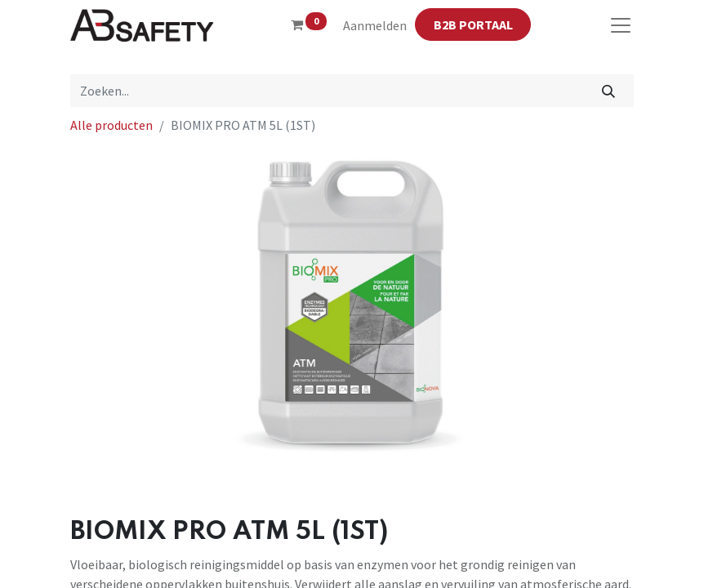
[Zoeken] (609, 91)
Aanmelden (375, 25)
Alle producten (111, 125)
